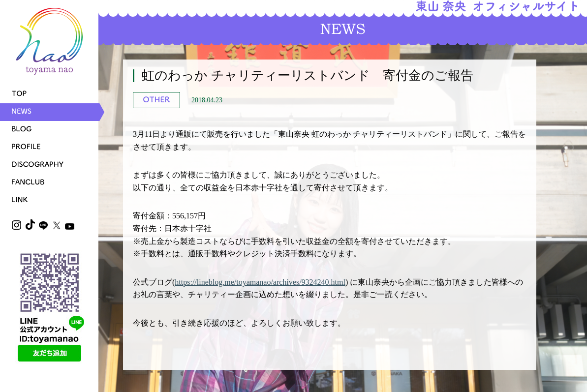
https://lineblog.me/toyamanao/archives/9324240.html (260, 282)
